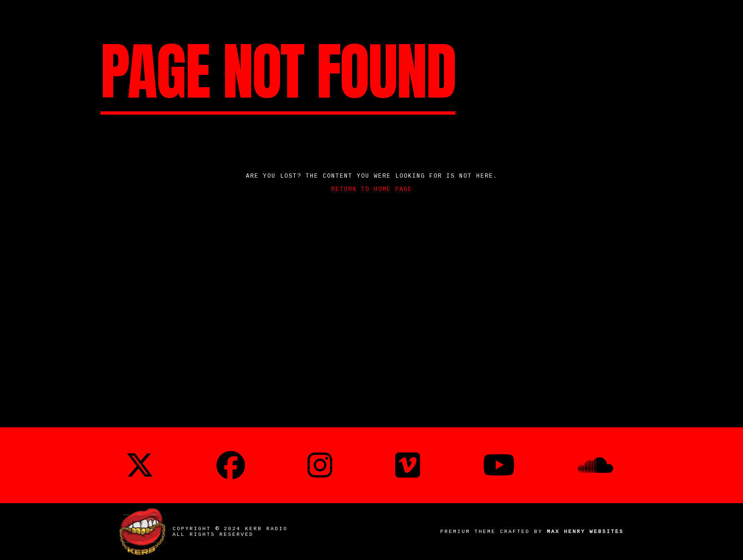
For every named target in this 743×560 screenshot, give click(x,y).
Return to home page (372, 190)
